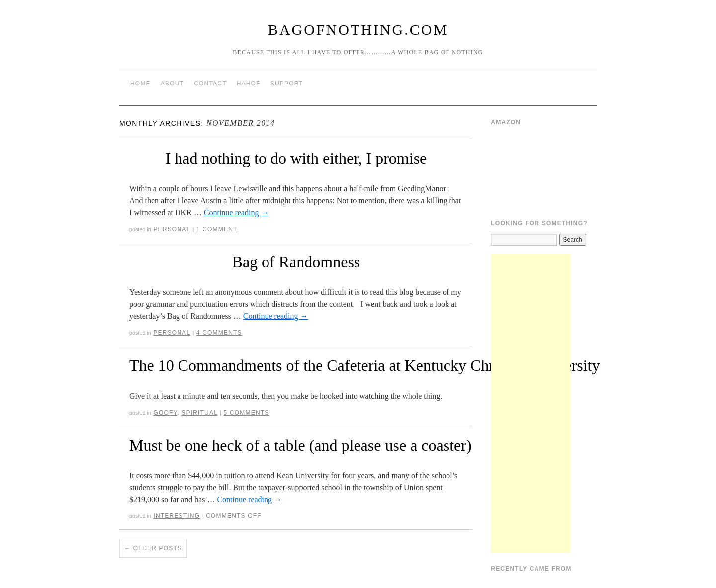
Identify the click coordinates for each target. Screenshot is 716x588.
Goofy (165, 413)
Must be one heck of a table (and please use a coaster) (301, 445)
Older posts (153, 548)
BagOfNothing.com (358, 30)
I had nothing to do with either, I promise (296, 158)
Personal (172, 229)
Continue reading (236, 212)
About (172, 84)
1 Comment (217, 229)
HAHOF (249, 84)
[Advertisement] (531, 404)
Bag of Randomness (296, 262)
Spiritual (199, 413)
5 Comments (247, 413)
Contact (210, 84)
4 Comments (219, 333)
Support (287, 84)
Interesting (177, 516)
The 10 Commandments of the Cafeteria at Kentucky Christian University (364, 365)
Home (140, 84)
